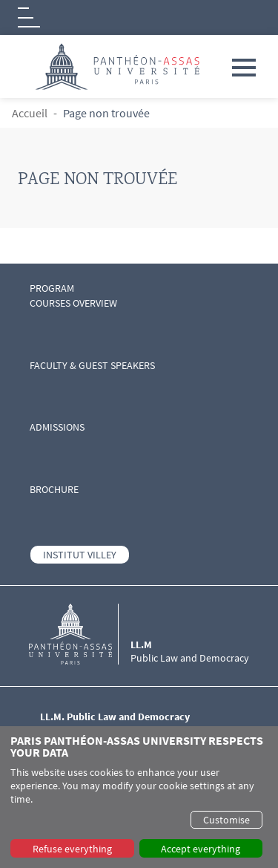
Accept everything (201, 849)
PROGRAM (52, 288)
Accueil (30, 113)
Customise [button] (226, 820)
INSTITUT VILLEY (80, 555)
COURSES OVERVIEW (73, 303)
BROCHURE (54, 490)
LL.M (141, 645)
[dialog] (139, 797)
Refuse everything (72, 849)
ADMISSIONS (57, 427)
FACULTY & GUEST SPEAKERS (92, 366)
